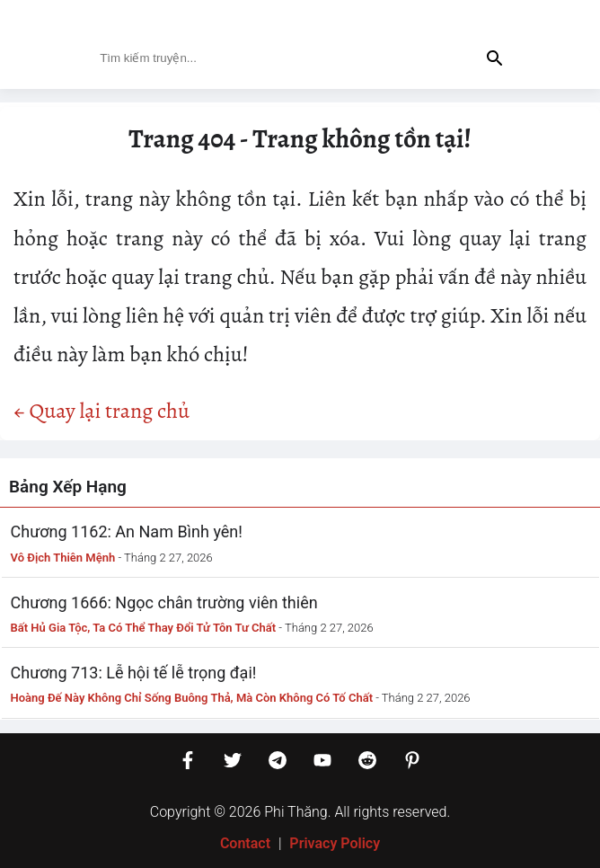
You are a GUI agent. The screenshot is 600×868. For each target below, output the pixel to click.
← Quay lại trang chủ (101, 411)
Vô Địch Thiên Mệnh (63, 558)
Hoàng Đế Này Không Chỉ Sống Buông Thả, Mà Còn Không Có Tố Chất (192, 698)
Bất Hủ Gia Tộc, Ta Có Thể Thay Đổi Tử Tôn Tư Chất (144, 628)
